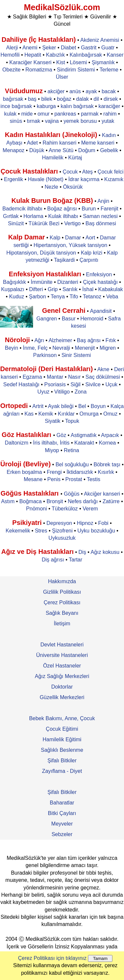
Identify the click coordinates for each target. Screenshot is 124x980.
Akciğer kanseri (102, 494)
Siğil (75, 384)
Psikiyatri (27, 523)
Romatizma (39, 70)
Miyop (52, 450)
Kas (29, 414)
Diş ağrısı (53, 560)
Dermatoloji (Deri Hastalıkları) (46, 369)
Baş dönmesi (101, 223)
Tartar (76, 560)
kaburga (46, 106)
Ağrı (39, 340)
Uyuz (43, 392)
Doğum (87, 150)
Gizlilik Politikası (62, 592)
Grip (53, 289)
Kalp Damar (27, 237)
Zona (80, 392)
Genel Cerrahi (64, 311)
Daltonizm (16, 443)
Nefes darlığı (83, 501)
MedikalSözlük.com (62, 7)
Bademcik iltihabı (22, 209)
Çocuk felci (110, 172)
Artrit (38, 406)
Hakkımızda (62, 581)
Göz (61, 435)
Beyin (12, 348)
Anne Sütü (61, 150)
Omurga (89, 414)
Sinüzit (16, 223)
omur (43, 114)
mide (27, 114)
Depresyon (59, 523)
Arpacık (110, 435)
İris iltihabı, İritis (51, 443)
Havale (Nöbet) (46, 179)
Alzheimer (60, 340)
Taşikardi (64, 260)
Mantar (55, 377)
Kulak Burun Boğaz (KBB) (52, 201)
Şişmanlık (103, 62)
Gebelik (109, 150)
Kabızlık (55, 55)
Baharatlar (62, 803)
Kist (61, 62)
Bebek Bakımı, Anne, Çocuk (62, 718)
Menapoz (14, 150)
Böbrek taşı (107, 464)
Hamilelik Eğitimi (62, 739)
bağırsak (13, 99)
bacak (109, 91)
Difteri (36, 289)
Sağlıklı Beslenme (62, 750)
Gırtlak (11, 216)
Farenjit (109, 209)
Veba (112, 297)
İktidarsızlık (80, 472)
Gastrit (89, 48)
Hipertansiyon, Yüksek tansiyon (70, 245)
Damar (73, 238)
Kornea (107, 443)
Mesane (33, 479)
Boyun (98, 406)
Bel (82, 406)
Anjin (103, 201)
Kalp (55, 238)
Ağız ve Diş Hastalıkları (38, 552)
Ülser (62, 77)
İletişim (62, 624)
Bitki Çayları (62, 813)
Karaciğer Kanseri (30, 62)
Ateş (88, 172)
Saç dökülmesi (103, 377)
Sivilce (93, 384)
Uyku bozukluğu (96, 531)
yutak (108, 121)
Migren (108, 348)
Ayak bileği (61, 406)
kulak (10, 114)
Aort (90, 238)
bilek (47, 99)
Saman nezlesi (100, 216)
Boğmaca (31, 501)
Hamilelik (53, 158)
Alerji (12, 48)
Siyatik (52, 421)
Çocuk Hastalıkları (29, 171)
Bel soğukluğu (72, 464)
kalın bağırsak (77, 106)
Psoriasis (55, 384)
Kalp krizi (91, 253)
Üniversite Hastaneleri (62, 655)
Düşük (37, 150)
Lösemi (78, 62)
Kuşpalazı (13, 289)
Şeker (49, 48)
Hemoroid (92, 319)
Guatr (108, 48)
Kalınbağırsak (86, 55)
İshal (88, 289)
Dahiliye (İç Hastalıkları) (39, 40)
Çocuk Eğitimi (62, 729)
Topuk (72, 421)
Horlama (33, 216)
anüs (75, 91)
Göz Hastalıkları (27, 435)
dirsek (111, 99)
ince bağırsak (16, 106)
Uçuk (111, 384)
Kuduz (17, 297)
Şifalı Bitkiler (62, 761)
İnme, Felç (35, 348)
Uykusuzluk (62, 538)
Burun (89, 209)
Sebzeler (62, 834)
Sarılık (70, 289)
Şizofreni (62, 531)
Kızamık (114, 179)
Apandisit (101, 311)
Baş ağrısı (89, 340)
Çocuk (70, 172)
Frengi (54, 472)
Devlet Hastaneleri (62, 645)
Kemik (46, 414)
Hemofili (10, 55)
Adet (32, 143)
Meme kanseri (98, 143)
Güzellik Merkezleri (62, 697)
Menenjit (85, 348)
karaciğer (109, 106)
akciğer (56, 91)
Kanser (115, 55)
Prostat (74, 479)
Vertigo (72, 223)
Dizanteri (68, 282)
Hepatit (33, 55)
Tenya (58, 297)
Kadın (109, 135)
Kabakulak (111, 289)
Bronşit (55, 501)
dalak (82, 99)
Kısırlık (106, 472)
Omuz (111, 414)
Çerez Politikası (62, 602)
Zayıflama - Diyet (62, 771)
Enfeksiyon (99, 274)
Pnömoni (37, 509)
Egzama (32, 377)
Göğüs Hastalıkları (31, 493)
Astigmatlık (84, 435)
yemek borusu (80, 121)
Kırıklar (66, 414)
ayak (91, 91)
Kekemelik (18, 531)
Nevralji (61, 348)
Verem (90, 509)
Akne (103, 369)
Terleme (109, 70)
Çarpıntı (89, 260)
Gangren (47, 319)
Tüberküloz (65, 509)
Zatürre (111, 501)
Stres (41, 531)
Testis (93, 479)
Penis (54, 479)
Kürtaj (75, 158)
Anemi (30, 48)
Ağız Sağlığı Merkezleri (62, 676)
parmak (90, 114)
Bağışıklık (14, 282)
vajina (52, 121)
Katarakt (84, 443)
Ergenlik (14, 179)
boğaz (64, 99)
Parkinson (45, 355)
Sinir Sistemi (76, 355)
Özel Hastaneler (62, 666)
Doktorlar (62, 687)
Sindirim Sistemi (76, 70)
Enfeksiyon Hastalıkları (45, 274)
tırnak (33, 121)
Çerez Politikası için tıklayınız (52, 958)
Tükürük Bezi (44, 223)
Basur (69, 319)
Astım (8, 501)
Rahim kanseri (60, 143)
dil (96, 99)
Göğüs (72, 494)
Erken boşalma (24, 472)
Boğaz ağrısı (62, 209)
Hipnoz (85, 523)
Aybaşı (14, 143)
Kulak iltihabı (63, 216)
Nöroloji (18, 340)
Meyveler (62, 824)
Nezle (51, 187)
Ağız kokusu (105, 552)
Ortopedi (14, 406)
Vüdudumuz (24, 91)
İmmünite (42, 282)
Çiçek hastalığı (100, 282)
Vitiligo (62, 392)
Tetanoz (92, 297)
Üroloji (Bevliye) (25, 464)
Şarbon (37, 297)
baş (32, 99)
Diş (82, 552)
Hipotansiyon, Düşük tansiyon (41, 253)
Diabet (68, 48)
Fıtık (111, 340)
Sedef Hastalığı (21, 384)
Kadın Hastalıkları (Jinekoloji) (51, 135)
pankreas (65, 114)
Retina (71, 450)
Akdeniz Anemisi (100, 40)
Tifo (74, 297)
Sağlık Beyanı (62, 613)
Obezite (11, 70)
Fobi (103, 523)
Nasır (74, 377)
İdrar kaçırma (84, 179)
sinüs (16, 121)
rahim (110, 114)
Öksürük (73, 187)
